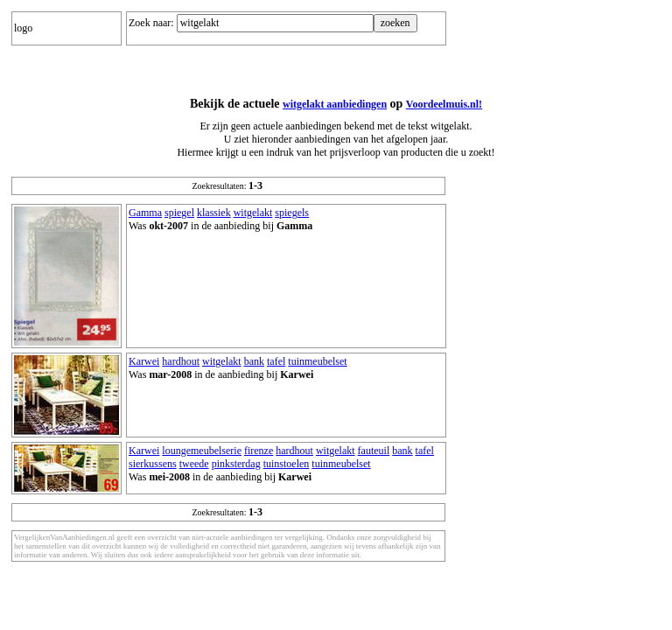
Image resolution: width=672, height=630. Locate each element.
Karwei (144, 361)
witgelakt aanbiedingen (335, 104)
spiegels (292, 213)
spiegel (179, 213)
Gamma (145, 213)
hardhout (181, 361)
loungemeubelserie (202, 451)
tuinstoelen (287, 464)
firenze (259, 451)
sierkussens (153, 464)
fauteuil (374, 451)
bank (254, 361)
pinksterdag (236, 464)
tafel (276, 361)
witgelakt (253, 213)
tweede (194, 464)
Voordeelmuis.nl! (444, 104)
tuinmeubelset (317, 361)
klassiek (214, 213)
